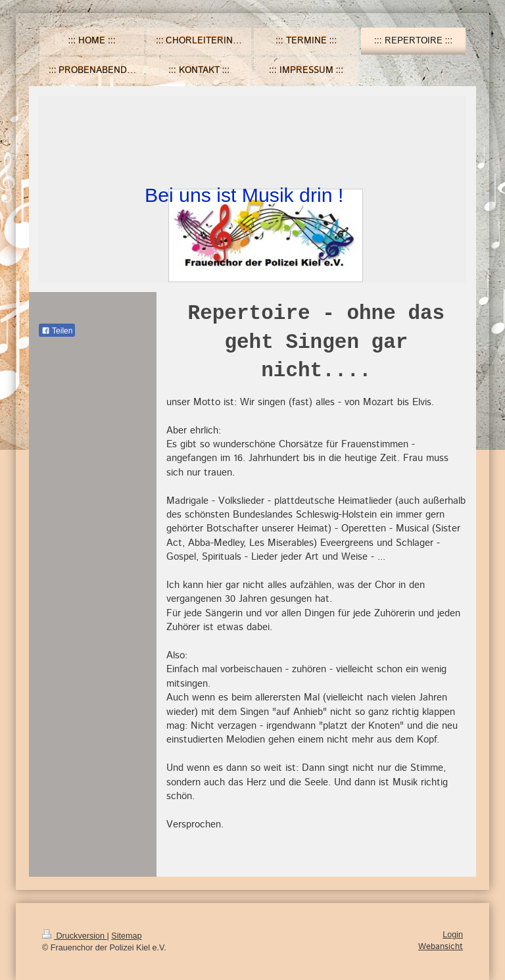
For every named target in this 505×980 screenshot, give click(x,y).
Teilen (57, 331)
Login (453, 935)
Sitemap (126, 936)
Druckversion (74, 936)
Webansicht (441, 946)
